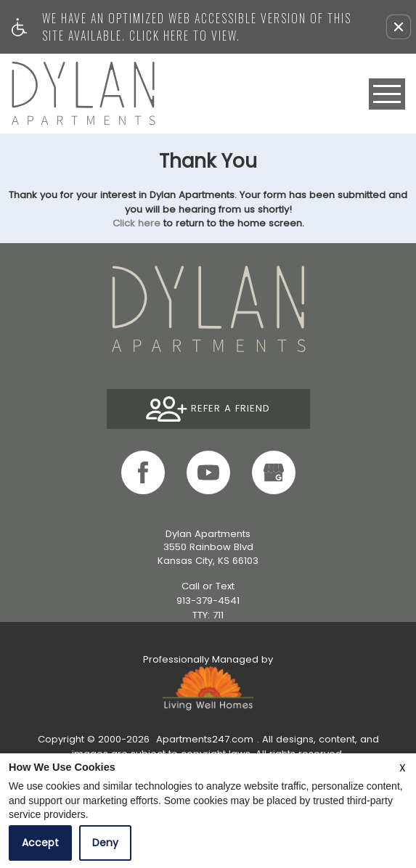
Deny (105, 843)
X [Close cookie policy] (403, 768)
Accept (40, 843)
